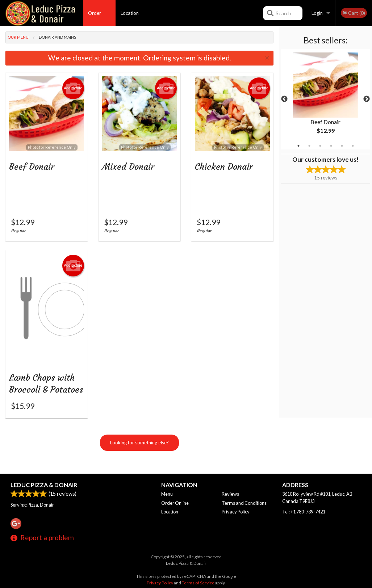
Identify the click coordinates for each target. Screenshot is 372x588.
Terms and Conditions (244, 503)
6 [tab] (353, 146)
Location (130, 13)
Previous (284, 99)
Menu (167, 494)
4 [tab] (331, 146)
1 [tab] (298, 146)
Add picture (73, 88)
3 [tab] (320, 146)
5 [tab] (342, 146)
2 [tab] (309, 146)
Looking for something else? (139, 453)
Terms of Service (198, 583)
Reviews (230, 494)
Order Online (95, 18)
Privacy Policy (236, 512)
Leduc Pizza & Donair (44, 485)
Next (367, 99)
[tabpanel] (325, 99)
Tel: (304, 512)
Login (317, 13)
